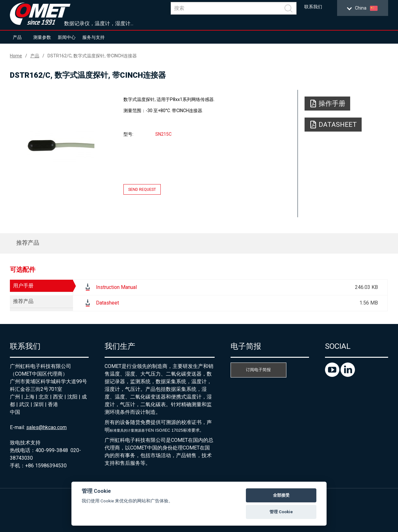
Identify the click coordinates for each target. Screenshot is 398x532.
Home (16, 56)
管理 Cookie (281, 512)
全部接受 (281, 495)
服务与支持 (93, 37)
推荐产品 (28, 243)
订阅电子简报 (258, 370)
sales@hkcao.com (46, 427)
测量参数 (42, 37)
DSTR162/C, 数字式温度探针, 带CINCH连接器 (92, 56)
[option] (61, 146)
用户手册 (23, 286)
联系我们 (313, 7)
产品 (17, 37)
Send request (142, 189)
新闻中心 (67, 37)
